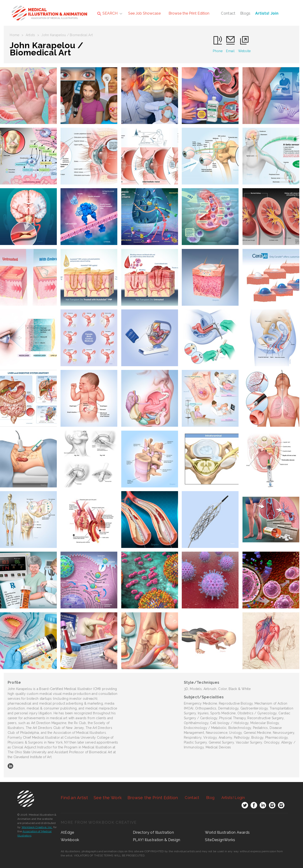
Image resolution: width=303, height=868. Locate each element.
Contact (228, 13)
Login (233, 798)
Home (14, 35)
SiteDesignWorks (220, 840)
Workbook (70, 840)
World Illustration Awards (227, 832)
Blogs (245, 13)
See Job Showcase (144, 13)
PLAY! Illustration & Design (157, 840)
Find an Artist (74, 798)
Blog (210, 798)
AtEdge (67, 832)
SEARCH (107, 13)
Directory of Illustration (153, 832)
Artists (30, 35)
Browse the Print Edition (189, 13)
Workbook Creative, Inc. (37, 827)
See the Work (108, 798)
